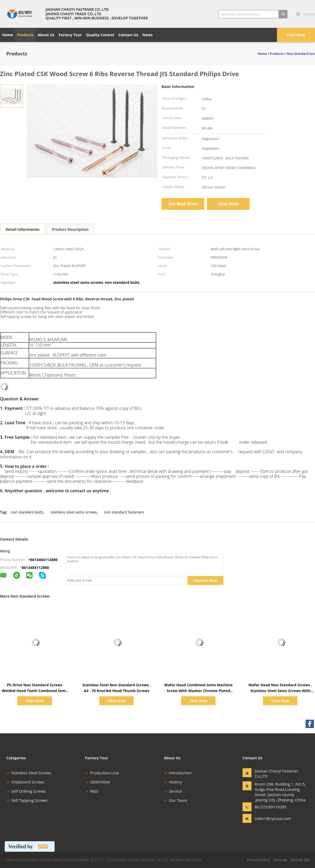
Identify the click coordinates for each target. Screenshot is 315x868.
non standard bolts (27, 512)
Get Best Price (183, 204)
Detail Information (23, 229)
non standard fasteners (124, 512)
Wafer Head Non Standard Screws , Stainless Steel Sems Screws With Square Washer (280, 691)
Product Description (70, 229)
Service (173, 791)
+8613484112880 (43, 560)
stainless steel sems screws (74, 512)
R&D (92, 791)
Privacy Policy (258, 860)
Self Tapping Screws (27, 800)
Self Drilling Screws (26, 791)
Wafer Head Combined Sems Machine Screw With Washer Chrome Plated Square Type (198, 691)
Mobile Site (300, 860)
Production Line (102, 773)
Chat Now (296, 35)
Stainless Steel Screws (29, 773)
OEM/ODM (97, 782)
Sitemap (280, 860)
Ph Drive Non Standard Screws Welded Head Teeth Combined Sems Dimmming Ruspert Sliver (35, 691)
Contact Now (205, 580)
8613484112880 (35, 568)
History (173, 782)
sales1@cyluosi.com (271, 818)
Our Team (175, 800)
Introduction (178, 773)
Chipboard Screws (25, 782)
